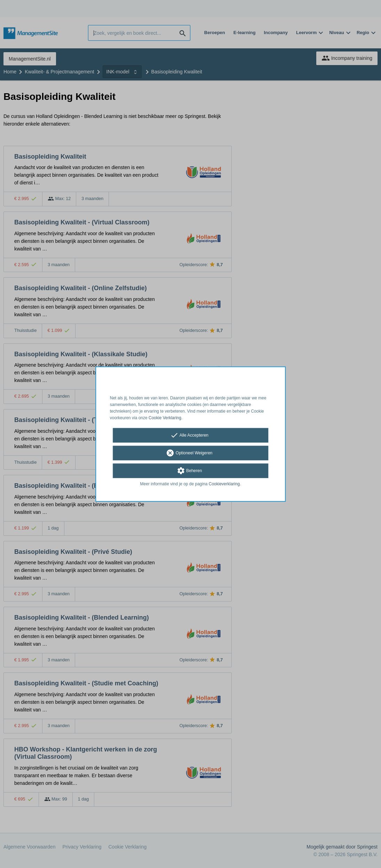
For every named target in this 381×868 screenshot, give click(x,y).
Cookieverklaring (224, 484)
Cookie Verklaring (165, 418)
